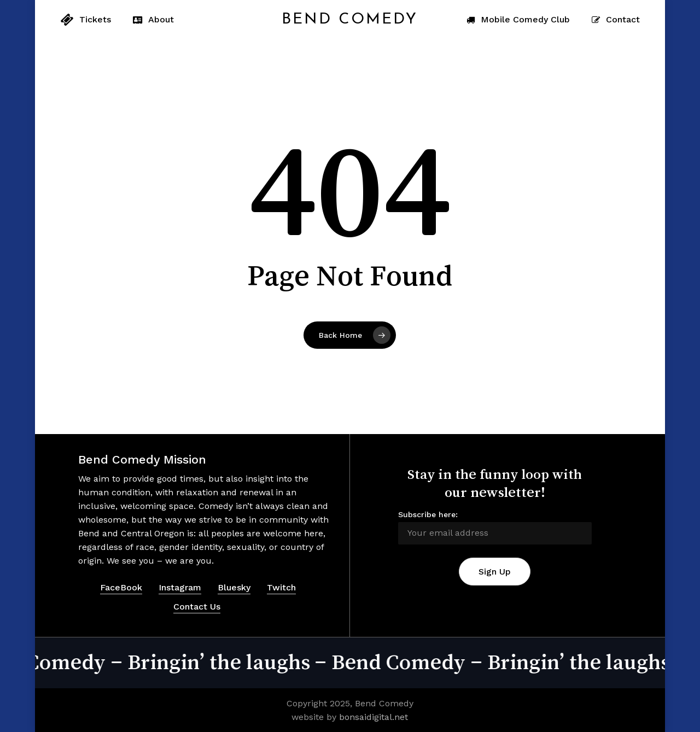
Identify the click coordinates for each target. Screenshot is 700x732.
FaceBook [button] (121, 587)
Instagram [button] (180, 587)
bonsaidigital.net (374, 717)
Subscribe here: (428, 514)
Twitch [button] (281, 587)
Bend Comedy (350, 20)
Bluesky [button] (234, 587)
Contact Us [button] (197, 607)
